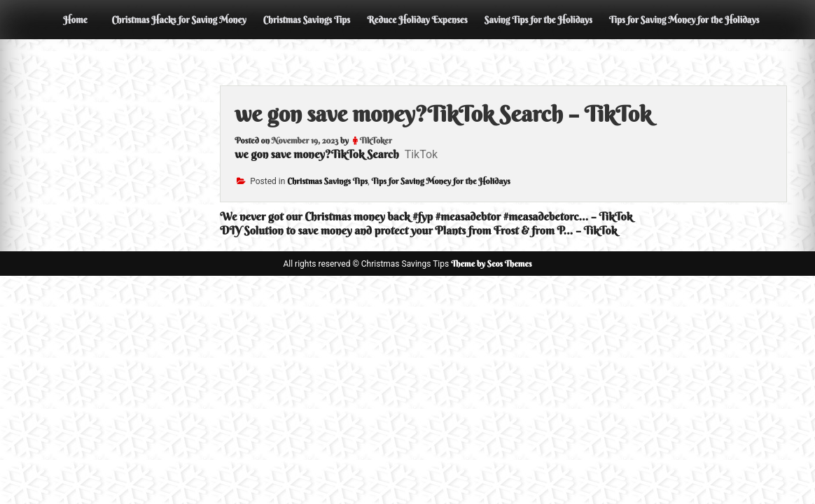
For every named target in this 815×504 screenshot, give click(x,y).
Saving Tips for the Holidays (538, 20)
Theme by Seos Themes (491, 264)
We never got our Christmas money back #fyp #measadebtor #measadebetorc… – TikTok (426, 216)
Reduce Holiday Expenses (417, 20)
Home (75, 20)
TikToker (376, 140)
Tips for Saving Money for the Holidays (684, 20)
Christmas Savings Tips (307, 20)
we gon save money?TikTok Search (316, 154)
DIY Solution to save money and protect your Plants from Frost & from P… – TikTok (418, 230)
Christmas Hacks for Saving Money (179, 20)
